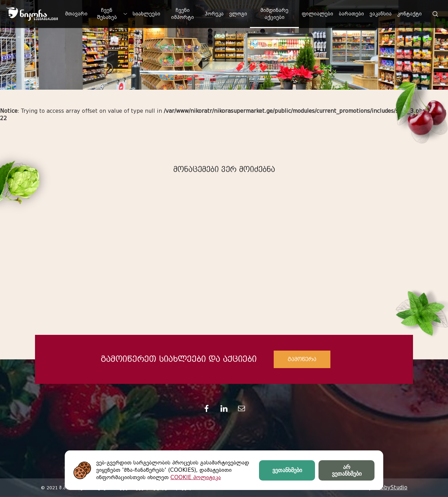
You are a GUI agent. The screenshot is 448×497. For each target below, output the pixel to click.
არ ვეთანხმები (347, 470)
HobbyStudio (390, 488)
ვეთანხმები (287, 470)
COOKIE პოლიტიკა (196, 477)
